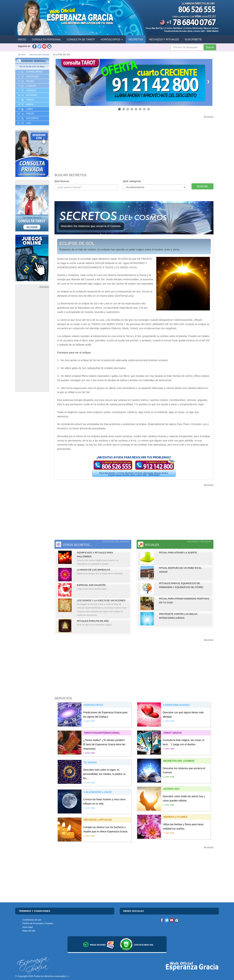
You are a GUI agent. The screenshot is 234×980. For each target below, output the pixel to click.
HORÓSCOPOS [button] (112, 39)
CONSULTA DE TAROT (81, 39)
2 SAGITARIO (28, 77)
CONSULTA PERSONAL (47, 39)
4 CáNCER (27, 86)
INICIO (22, 39)
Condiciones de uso (32, 920)
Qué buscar (62, 181)
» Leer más (89, 721)
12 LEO (24, 123)
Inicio (22, 55)
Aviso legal (28, 927)
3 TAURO (26, 81)
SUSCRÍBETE (193, 39)
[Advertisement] (32, 343)
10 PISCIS (25, 114)
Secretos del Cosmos (39, 55)
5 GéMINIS (27, 91)
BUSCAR (202, 186)
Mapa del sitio (29, 931)
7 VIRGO (26, 100)
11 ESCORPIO (28, 118)
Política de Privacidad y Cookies (38, 923)
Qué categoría (132, 181)
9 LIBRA (25, 109)
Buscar (210, 47)
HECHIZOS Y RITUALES (164, 39)
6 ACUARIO (27, 95)
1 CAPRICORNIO (30, 72)
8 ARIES (25, 104)
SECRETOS (136, 39)
